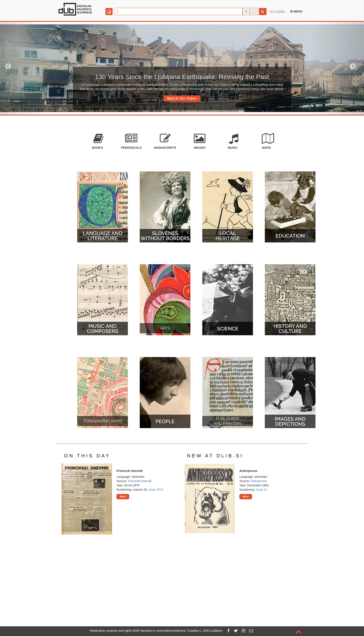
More (123, 497)
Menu (296, 11)
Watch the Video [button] (182, 98)
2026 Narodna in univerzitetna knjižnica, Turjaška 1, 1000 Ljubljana (177, 631)
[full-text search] (254, 11)
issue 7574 (156, 490)
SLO (273, 12)
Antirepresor (259, 481)
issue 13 (261, 490)
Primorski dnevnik (140, 481)
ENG (281, 12)
